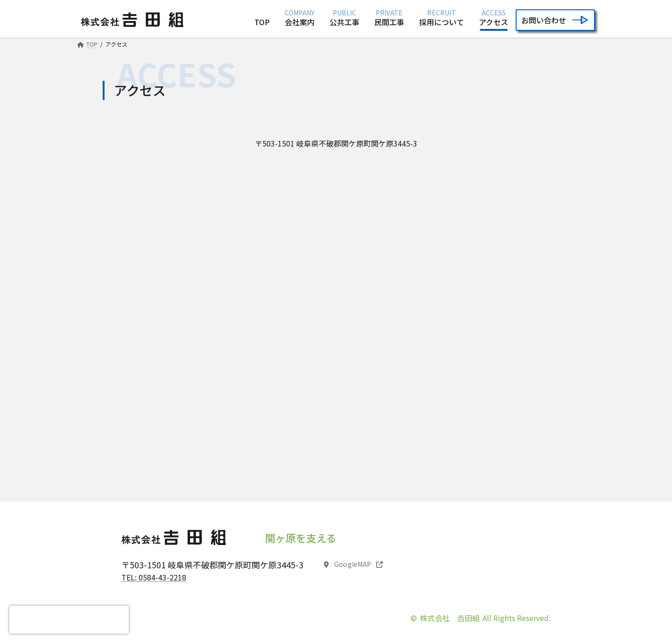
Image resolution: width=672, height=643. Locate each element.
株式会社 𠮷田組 (450, 618)
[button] (353, 565)
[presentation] (69, 620)
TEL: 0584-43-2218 (154, 577)
